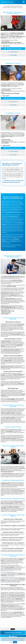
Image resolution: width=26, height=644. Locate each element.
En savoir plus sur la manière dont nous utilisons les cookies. (13, 641)
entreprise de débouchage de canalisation (13, 578)
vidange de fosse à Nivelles (12, 564)
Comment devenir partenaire (13, 633)
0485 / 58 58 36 (13, 151)
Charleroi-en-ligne (7, 2)
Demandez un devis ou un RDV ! (13, 49)
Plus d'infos (14, 55)
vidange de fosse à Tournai (7, 571)
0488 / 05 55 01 (13, 52)
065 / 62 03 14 (13, 102)
